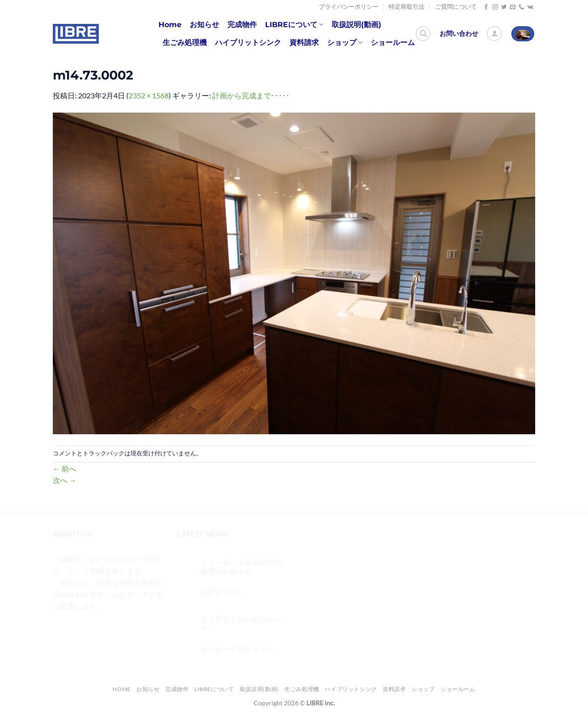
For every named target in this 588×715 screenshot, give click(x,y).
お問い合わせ (459, 34)
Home (170, 25)
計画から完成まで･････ (251, 95)
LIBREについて (294, 25)
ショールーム (393, 43)
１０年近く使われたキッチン (241, 623)
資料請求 (304, 43)
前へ (65, 468)
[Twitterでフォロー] (504, 7)
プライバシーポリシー (349, 7)
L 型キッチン (222, 592)
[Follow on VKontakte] (530, 7)
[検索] (423, 34)
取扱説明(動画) (356, 25)
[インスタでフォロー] (495, 7)
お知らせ (204, 25)
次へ (65, 480)
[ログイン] (494, 34)
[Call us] (521, 7)
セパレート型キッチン (237, 649)
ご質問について (456, 7)
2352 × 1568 (149, 95)
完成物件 (242, 25)
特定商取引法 (407, 7)
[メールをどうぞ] (513, 7)
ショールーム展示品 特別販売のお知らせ (242, 567)
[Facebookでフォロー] (486, 7)
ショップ (345, 43)
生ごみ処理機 (185, 43)
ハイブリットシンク (248, 43)
